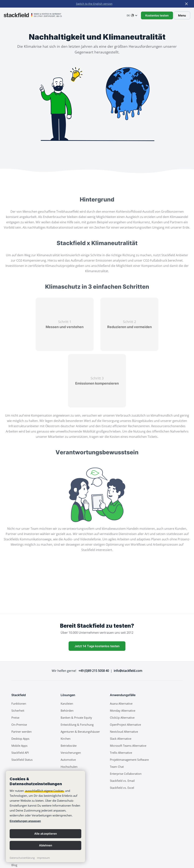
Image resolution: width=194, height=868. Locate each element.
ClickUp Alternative (122, 718)
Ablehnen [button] (46, 845)
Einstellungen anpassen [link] (25, 821)
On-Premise (19, 725)
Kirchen (66, 739)
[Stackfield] (18, 15)
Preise (15, 718)
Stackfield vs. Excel (122, 788)
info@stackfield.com (128, 671)
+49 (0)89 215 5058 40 (94, 671)
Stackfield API (20, 753)
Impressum (43, 858)
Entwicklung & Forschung (77, 725)
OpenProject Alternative (125, 725)
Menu (182, 15)
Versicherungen (71, 753)
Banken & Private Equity (76, 718)
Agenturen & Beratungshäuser (80, 732)
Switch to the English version (94, 4)
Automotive (68, 760)
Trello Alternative (121, 753)
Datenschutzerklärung (22, 858)
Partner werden (22, 732)
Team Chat (117, 767)
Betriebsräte (69, 746)
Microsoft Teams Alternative (128, 746)
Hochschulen (69, 767)
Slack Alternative (121, 739)
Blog (14, 865)
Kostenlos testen (157, 15)
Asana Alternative (121, 703)
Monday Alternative (123, 711)
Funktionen (19, 703)
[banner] (45, 816)
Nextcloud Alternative (124, 732)
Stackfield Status (22, 760)
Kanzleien (67, 703)
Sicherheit (18, 711)
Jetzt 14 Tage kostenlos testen (97, 646)
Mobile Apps (19, 746)
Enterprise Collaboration (126, 774)
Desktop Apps (20, 739)
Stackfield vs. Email (122, 781)
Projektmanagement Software (129, 760)
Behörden (67, 711)
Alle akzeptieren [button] (46, 834)
